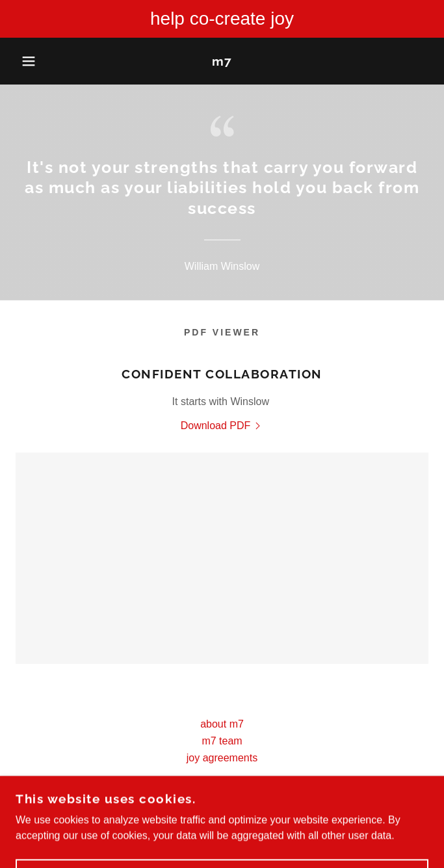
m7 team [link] (222, 741)
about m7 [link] (222, 724)
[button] (29, 61)
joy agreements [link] (222, 758)
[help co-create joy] (222, 19)
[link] (222, 61)
